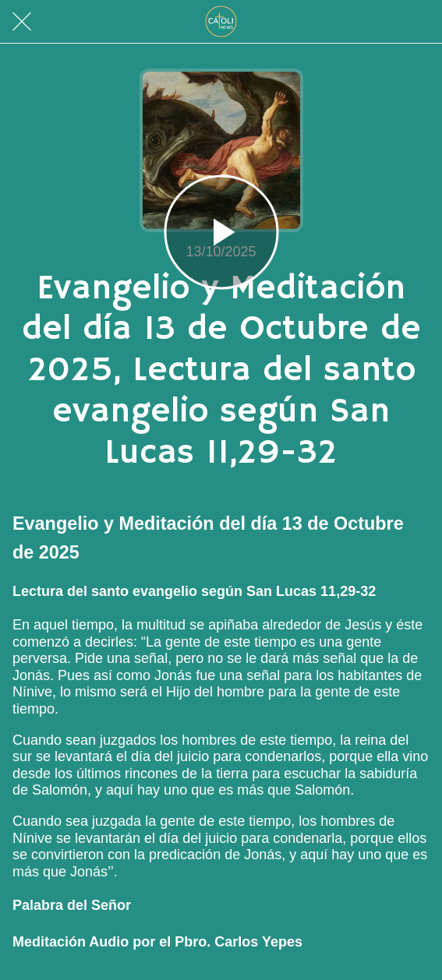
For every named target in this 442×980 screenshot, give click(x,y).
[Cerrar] (22, 22)
